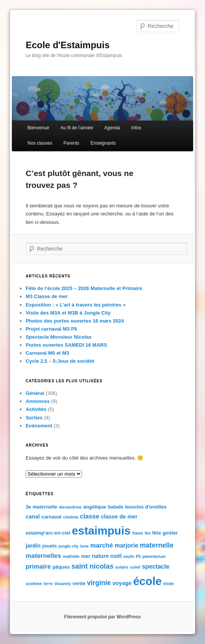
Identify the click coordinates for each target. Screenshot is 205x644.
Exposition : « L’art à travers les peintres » (76, 305)
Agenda (112, 128)
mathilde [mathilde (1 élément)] (71, 556)
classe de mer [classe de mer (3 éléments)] (119, 517)
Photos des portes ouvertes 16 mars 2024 (75, 321)
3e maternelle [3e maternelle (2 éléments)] (42, 507)
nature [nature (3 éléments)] (100, 556)
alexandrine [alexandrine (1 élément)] (70, 507)
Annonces (38, 401)
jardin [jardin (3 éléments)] (33, 546)
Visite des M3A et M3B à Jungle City (68, 313)
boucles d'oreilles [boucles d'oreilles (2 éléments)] (146, 507)
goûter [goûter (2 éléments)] (170, 533)
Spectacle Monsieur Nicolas (59, 337)
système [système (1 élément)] (34, 584)
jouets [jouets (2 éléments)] (49, 546)
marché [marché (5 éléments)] (101, 545)
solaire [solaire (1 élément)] (122, 567)
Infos (136, 128)
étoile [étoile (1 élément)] (169, 584)
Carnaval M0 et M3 (47, 353)
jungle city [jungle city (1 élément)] (69, 546)
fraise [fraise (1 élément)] (138, 533)
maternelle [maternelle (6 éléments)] (157, 545)
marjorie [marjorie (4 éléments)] (126, 545)
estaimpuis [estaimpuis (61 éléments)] (101, 531)
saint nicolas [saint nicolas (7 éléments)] (92, 566)
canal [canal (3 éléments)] (33, 517)
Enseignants (103, 143)
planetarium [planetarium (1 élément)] (154, 556)
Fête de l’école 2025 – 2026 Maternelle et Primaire (84, 288)
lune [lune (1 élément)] (84, 546)
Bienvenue (39, 128)
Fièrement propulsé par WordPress (103, 617)
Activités (36, 409)
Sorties (34, 418)
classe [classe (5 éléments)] (89, 516)
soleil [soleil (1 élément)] (135, 567)
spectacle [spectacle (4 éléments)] (155, 567)
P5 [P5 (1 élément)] (138, 556)
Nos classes (40, 143)
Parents (71, 143)
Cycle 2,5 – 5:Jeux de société (60, 361)
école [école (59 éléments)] (147, 581)
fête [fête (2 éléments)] (157, 533)
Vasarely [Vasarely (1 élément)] (63, 584)
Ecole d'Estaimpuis (68, 45)
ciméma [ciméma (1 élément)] (71, 517)
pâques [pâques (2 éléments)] (61, 567)
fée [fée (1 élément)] (148, 533)
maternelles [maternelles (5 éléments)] (43, 556)
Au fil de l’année (77, 128)
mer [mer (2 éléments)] (86, 556)
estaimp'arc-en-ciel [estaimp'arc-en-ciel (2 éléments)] (48, 533)
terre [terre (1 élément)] (48, 584)
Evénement (39, 426)
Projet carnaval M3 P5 (51, 329)
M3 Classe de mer (47, 296)
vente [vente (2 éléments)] (79, 583)
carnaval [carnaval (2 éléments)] (51, 517)
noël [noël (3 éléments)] (116, 556)
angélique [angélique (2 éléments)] (95, 507)
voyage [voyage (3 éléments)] (122, 583)
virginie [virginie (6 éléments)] (99, 583)
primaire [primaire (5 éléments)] (38, 567)
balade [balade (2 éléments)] (116, 507)
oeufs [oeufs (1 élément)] (129, 556)
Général (35, 393)
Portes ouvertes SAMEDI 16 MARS (66, 345)
